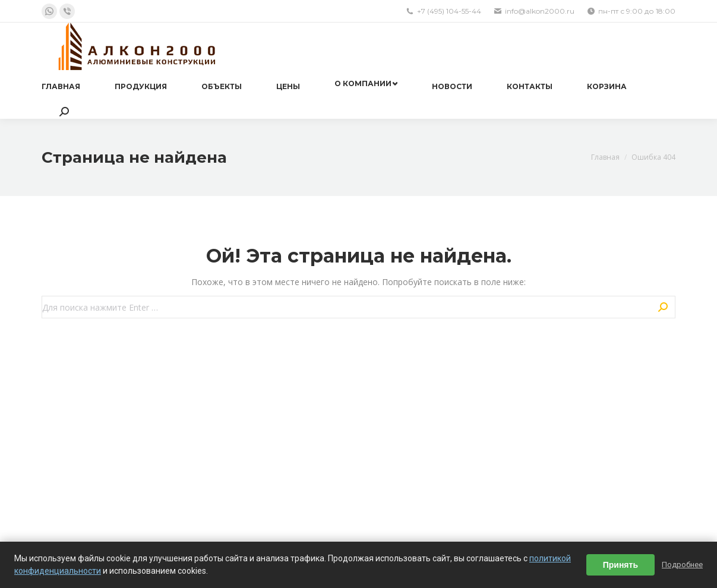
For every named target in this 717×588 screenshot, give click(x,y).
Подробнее (682, 565)
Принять (620, 565)
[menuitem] (61, 87)
